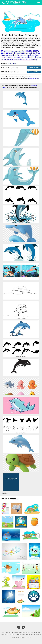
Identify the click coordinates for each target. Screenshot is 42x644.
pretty (19, 57)
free (38, 53)
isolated (13, 55)
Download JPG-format (34, 68)
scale (24, 57)
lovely (29, 55)
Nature (15, 63)
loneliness (23, 55)
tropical (13, 59)
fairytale (29, 53)
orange (10, 57)
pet (15, 57)
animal (4, 51)
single (34, 57)
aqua (10, 51)
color (3, 53)
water (32, 59)
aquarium (15, 51)
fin (32, 53)
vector (26, 59)
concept (10, 53)
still (2, 59)
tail (9, 59)
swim (5, 59)
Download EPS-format (34, 72)
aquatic (22, 51)
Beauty (10, 63)
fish (35, 53)
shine (29, 57)
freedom (5, 55)
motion (35, 55)
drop (16, 53)
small (39, 57)
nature (4, 57)
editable (22, 53)
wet (36, 59)
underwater (19, 59)
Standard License (33, 79)
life (18, 55)
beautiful (29, 51)
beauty (36, 51)
